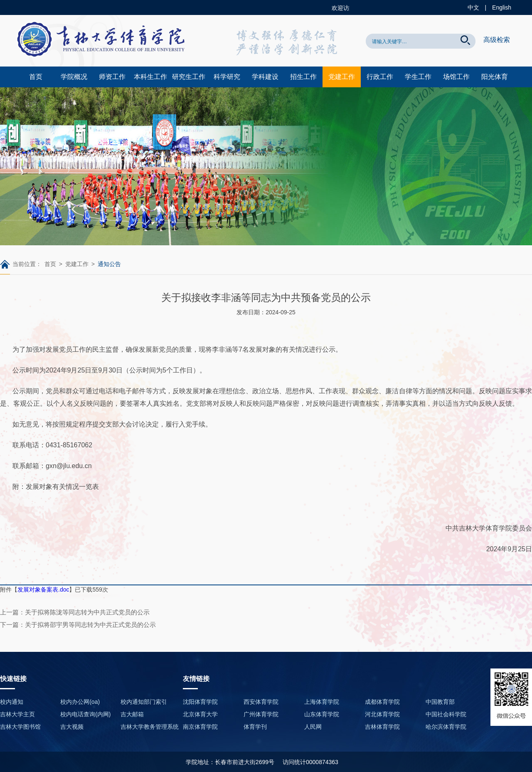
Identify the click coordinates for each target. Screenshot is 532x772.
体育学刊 (255, 727)
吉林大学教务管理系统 (150, 727)
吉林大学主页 (17, 714)
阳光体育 (495, 77)
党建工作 (342, 77)
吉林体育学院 (382, 727)
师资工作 (112, 77)
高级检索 (497, 40)
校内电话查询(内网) (85, 714)
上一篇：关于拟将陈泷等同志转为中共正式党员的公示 (75, 612)
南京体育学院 (200, 727)
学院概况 (74, 77)
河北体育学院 (382, 714)
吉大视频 (72, 727)
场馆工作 (456, 77)
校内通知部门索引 (144, 702)
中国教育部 (440, 702)
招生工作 (303, 77)
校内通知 (12, 702)
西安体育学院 (261, 702)
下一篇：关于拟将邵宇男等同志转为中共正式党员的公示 (78, 625)
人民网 (313, 727)
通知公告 (109, 264)
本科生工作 (150, 77)
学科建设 (265, 77)
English (502, 7)
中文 (473, 7)
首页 (36, 77)
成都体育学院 (382, 702)
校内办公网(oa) (80, 702)
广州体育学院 (261, 714)
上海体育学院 (322, 702)
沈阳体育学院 (200, 702)
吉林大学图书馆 (20, 727)
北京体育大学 (200, 714)
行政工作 (380, 77)
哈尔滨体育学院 (446, 727)
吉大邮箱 (132, 714)
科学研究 (227, 77)
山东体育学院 (322, 714)
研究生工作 (189, 77)
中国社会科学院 (446, 714)
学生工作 (418, 77)
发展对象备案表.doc (43, 589)
